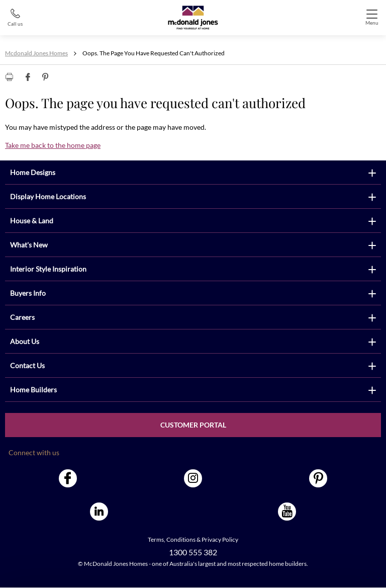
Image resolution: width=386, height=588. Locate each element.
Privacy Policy (220, 539)
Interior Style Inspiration (48, 269)
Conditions (181, 539)
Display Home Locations (48, 196)
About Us (25, 341)
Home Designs (33, 172)
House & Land (32, 221)
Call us (15, 24)
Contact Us (27, 365)
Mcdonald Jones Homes (36, 53)
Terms (156, 539)
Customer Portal (193, 425)
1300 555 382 (193, 552)
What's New (29, 245)
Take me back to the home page (53, 145)
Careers (22, 317)
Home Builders (33, 390)
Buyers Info (28, 293)
